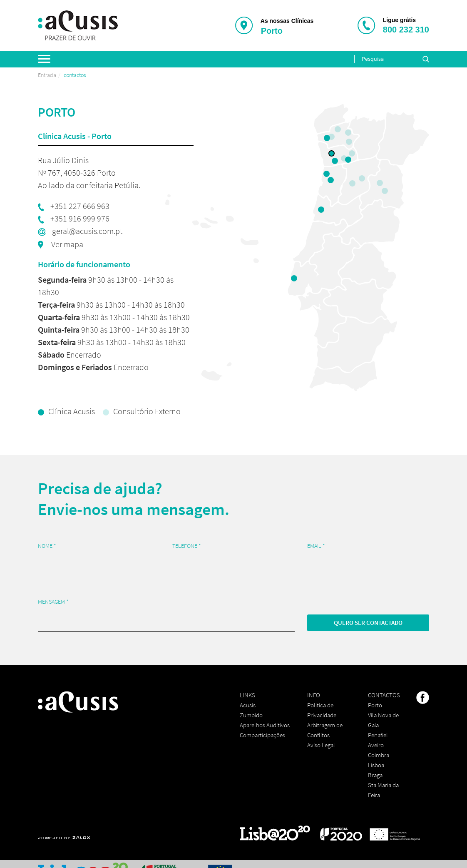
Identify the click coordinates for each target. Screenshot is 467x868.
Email (316, 546)
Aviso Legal (321, 745)
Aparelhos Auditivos (265, 725)
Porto (375, 705)
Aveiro (376, 745)
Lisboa (376, 765)
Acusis (248, 705)
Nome (47, 546)
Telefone (187, 546)
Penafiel (378, 735)
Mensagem (53, 602)
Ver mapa (66, 244)
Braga (375, 775)
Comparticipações (262, 735)
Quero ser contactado (368, 623)
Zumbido (251, 715)
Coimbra (379, 755)
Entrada (47, 75)
